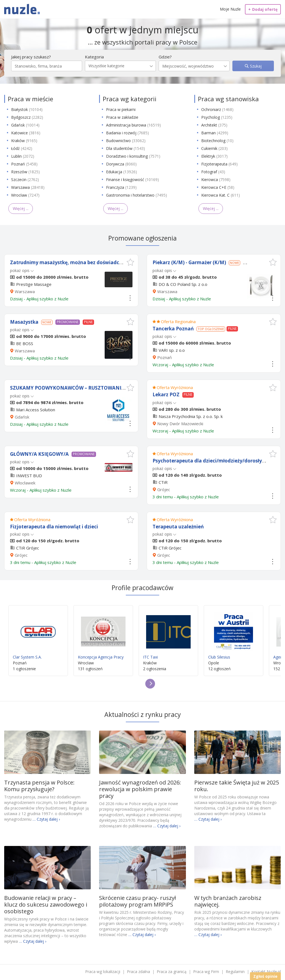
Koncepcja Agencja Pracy (103, 635)
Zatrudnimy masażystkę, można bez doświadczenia (71, 262)
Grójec (164, 489)
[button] (130, 262)
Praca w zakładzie (122, 117)
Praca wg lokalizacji (103, 972)
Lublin (23, 156)
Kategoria (94, 57)
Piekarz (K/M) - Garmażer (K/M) (189, 262)
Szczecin (25, 180)
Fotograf (213, 172)
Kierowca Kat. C (221, 195)
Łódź (22, 148)
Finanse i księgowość (132, 180)
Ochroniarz (217, 109)
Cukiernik (214, 148)
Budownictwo (126, 141)
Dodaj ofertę (263, 9)
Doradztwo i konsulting (133, 156)
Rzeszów (25, 172)
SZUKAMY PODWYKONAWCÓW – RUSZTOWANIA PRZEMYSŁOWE (86, 388)
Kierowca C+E (218, 187)
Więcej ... (21, 208)
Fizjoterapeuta (219, 164)
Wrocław (25, 195)
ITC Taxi (168, 635)
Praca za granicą (172, 972)
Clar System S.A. (38, 635)
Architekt (214, 125)
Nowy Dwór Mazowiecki (180, 424)
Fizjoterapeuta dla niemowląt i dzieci (54, 527)
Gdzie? (165, 57)
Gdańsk (25, 125)
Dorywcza (121, 164)
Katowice (26, 133)
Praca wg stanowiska (228, 99)
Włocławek (25, 483)
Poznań (24, 164)
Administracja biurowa (133, 125)
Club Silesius (234, 635)
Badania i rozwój (127, 133)
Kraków (24, 141)
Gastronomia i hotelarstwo (137, 195)
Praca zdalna (138, 972)
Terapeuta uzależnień (178, 527)
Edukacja (121, 172)
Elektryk (214, 156)
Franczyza (121, 187)
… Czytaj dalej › (46, 819)
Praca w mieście (30, 99)
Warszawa (28, 187)
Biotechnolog (217, 141)
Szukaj (255, 66)
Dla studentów (126, 148)
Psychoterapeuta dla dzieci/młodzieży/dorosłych (210, 461)
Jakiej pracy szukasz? (31, 57)
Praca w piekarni (121, 109)
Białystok (27, 109)
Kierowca (216, 180)
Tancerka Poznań (173, 329)
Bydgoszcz (27, 117)
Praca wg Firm (206, 972)
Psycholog (217, 117)
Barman (215, 133)
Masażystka (24, 322)
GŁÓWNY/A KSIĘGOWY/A (39, 454)
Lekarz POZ (166, 394)
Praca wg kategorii (130, 99)
